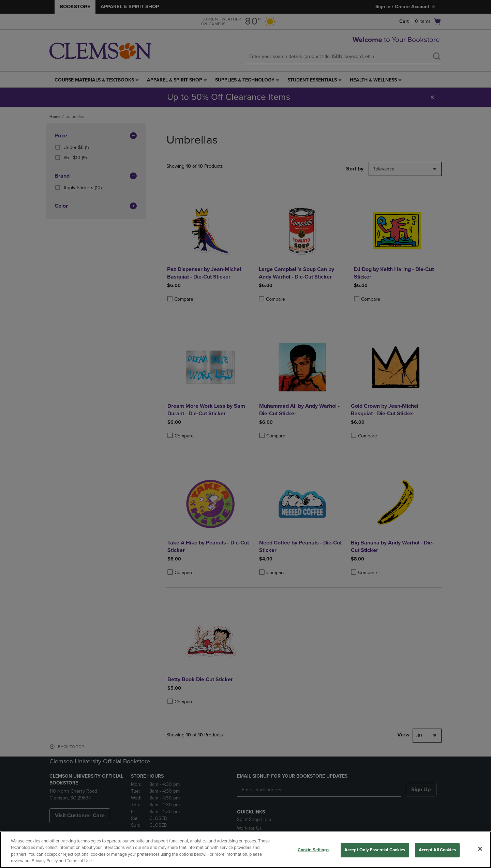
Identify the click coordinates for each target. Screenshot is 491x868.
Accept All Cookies (437, 850)
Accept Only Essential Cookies (375, 850)
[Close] (480, 849)
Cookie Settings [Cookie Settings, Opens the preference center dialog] (314, 850)
